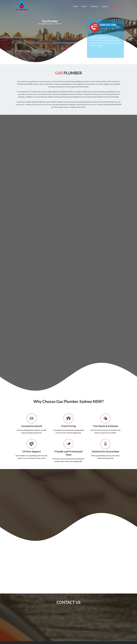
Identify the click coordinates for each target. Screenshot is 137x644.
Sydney (96, 204)
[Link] (22, 7)
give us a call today (70, 251)
